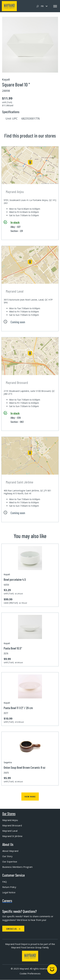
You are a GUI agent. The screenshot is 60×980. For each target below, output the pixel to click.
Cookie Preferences (30, 973)
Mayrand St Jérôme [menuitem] (12, 836)
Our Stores (9, 814)
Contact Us (13, 929)
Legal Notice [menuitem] (9, 892)
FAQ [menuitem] (5, 882)
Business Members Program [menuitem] (17, 867)
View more (30, 797)
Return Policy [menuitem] (9, 887)
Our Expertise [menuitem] (10, 862)
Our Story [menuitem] (7, 856)
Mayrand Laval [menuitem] (10, 831)
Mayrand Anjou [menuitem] (10, 820)
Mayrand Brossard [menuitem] (12, 825)
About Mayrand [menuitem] (10, 851)
